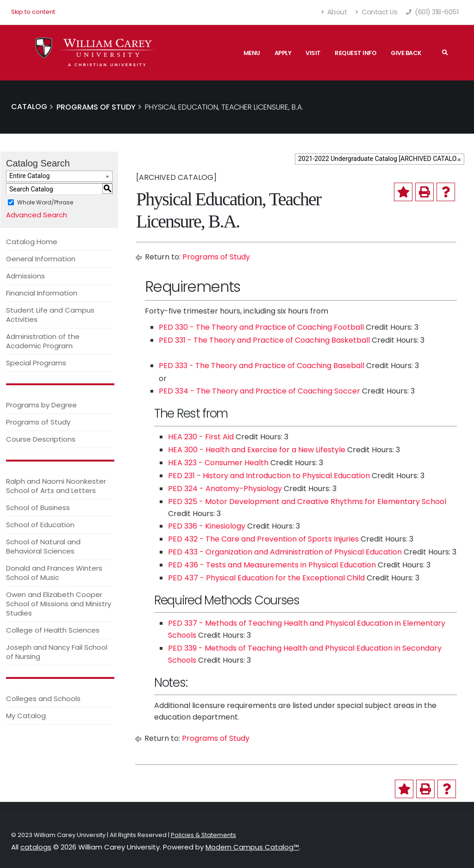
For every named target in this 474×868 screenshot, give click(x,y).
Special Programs (36, 363)
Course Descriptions (41, 439)
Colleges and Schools (43, 699)
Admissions (25, 276)
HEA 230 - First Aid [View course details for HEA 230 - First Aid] (201, 437)
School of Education (40, 525)
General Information (41, 259)
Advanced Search (37, 215)
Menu (252, 53)
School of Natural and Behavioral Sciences (43, 546)
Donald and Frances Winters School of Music (54, 573)
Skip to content (33, 12)
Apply (283, 53)
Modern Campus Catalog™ (252, 847)
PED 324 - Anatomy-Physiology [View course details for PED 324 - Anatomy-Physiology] (225, 489)
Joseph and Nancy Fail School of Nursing (57, 652)
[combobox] (380, 159)
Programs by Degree (41, 405)
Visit (313, 53)
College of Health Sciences (53, 630)
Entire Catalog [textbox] (29, 176)
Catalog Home (32, 242)
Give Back (406, 53)
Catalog (29, 107)
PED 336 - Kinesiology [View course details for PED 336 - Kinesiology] (207, 526)
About (334, 12)
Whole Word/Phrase (45, 202)
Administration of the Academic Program (43, 341)
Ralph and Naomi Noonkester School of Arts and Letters (56, 486)
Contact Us (376, 12)
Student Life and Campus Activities (50, 315)
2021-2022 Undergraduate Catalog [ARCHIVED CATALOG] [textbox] (380, 159)
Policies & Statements (203, 835)
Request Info (355, 53)
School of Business (38, 508)
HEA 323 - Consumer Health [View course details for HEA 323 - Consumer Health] (218, 463)
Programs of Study (38, 422)
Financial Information (42, 293)
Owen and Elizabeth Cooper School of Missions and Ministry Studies (59, 604)
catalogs (36, 847)
